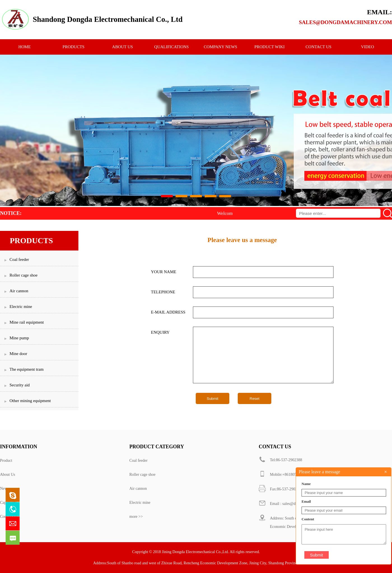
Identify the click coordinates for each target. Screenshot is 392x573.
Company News (221, 47)
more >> (136, 517)
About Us (8, 475)
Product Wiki (269, 47)
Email (306, 501)
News (4, 489)
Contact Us (9, 517)
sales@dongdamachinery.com (346, 22)
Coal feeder (138, 461)
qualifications (172, 47)
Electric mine (140, 503)
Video (368, 47)
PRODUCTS (73, 47)
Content (308, 519)
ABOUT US (122, 47)
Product (6, 461)
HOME (24, 47)
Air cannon (138, 489)
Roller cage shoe (142, 475)
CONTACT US (318, 47)
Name (306, 484)
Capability (8, 503)
